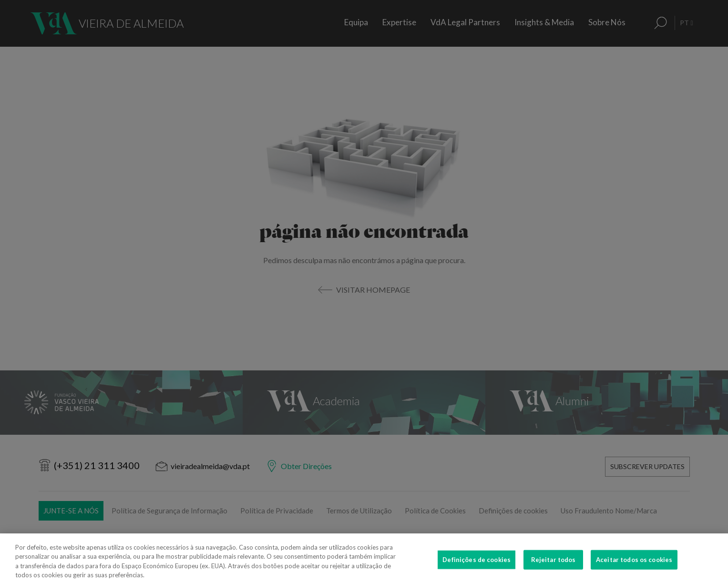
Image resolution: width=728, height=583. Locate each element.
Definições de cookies (477, 572)
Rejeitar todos (554, 572)
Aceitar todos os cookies (634, 572)
